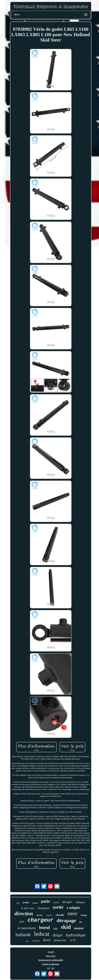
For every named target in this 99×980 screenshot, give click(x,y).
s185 (55, 929)
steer (72, 913)
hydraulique (76, 935)
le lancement (27, 928)
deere (47, 940)
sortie (58, 907)
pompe (26, 902)
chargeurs (43, 908)
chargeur (40, 920)
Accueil (51, 952)
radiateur (80, 902)
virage (84, 915)
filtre (27, 941)
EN (49, 968)
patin (46, 901)
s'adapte (73, 908)
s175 (72, 940)
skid (66, 927)
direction (24, 914)
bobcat (42, 934)
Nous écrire (51, 956)
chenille (60, 915)
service (40, 915)
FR (53, 968)
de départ (36, 941)
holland (56, 903)
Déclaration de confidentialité (51, 960)
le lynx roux (28, 908)
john (22, 922)
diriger (58, 935)
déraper (67, 902)
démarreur (60, 940)
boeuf (45, 927)
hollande (23, 935)
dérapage (66, 920)
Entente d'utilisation (51, 964)
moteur (79, 928)
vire (18, 903)
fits (81, 922)
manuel (49, 915)
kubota (35, 903)
